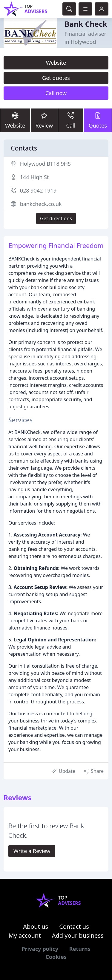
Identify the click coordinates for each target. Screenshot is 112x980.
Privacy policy (40, 949)
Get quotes (56, 78)
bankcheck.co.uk (41, 204)
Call (71, 120)
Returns (80, 949)
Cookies (56, 957)
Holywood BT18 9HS (45, 164)
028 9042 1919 (38, 190)
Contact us (74, 926)
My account (24, 935)
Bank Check (86, 24)
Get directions (56, 218)
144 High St (34, 177)
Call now (56, 93)
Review (44, 120)
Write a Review (32, 851)
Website (56, 63)
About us (36, 926)
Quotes (98, 120)
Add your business (78, 935)
